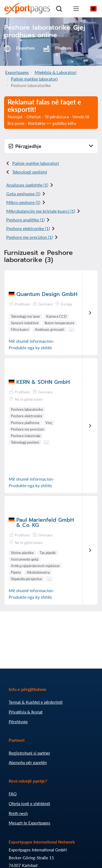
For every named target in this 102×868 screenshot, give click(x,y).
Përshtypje (18, 722)
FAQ (13, 794)
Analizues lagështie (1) (27, 185)
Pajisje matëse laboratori (34, 79)
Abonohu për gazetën (28, 762)
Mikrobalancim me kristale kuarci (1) (41, 211)
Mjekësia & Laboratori (55, 72)
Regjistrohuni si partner (29, 753)
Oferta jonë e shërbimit (29, 804)
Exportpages (17, 72)
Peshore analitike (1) (25, 220)
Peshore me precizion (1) (30, 237)
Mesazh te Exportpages (30, 823)
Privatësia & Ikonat (26, 712)
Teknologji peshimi (30, 172)
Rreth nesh (18, 813)
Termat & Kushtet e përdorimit (36, 702)
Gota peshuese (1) (23, 194)
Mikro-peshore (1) (23, 202)
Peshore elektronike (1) (28, 228)
